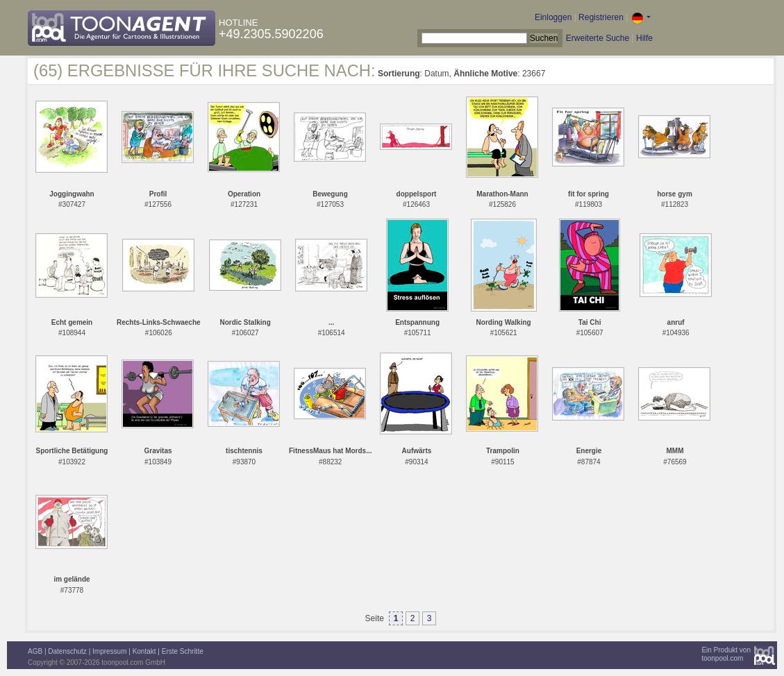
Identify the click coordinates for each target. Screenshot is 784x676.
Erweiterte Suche (598, 38)
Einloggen (553, 17)
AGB (35, 651)
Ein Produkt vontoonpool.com (726, 654)
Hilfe (644, 38)
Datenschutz (67, 651)
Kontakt (144, 651)
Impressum (109, 651)
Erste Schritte (183, 651)
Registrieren (601, 17)
